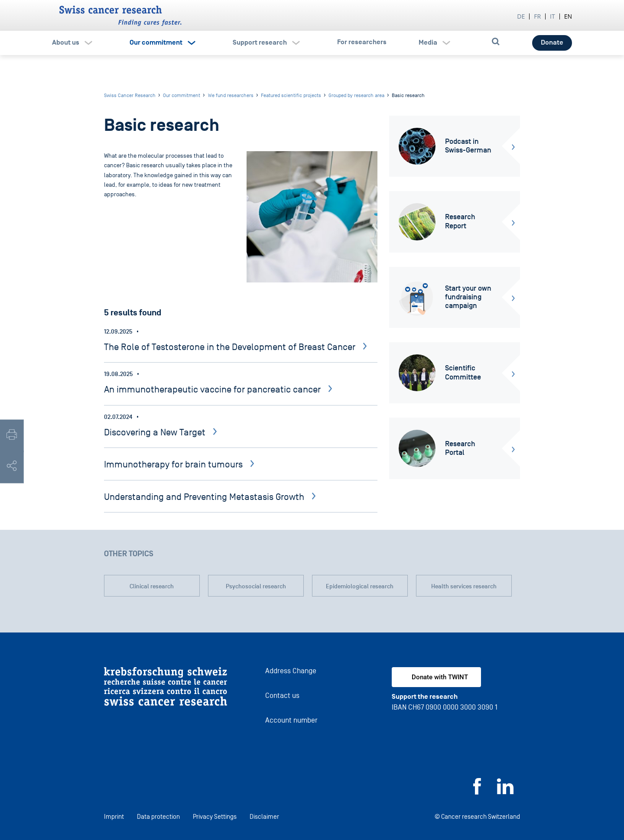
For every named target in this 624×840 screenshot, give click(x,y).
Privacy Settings (215, 816)
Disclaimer (264, 816)
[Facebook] (477, 792)
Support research (260, 42)
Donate (552, 42)
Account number (291, 720)
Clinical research (152, 586)
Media (428, 42)
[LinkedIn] (505, 792)
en (568, 16)
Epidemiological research (360, 586)
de (521, 16)
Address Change (291, 671)
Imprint (114, 816)
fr (537, 16)
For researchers (362, 42)
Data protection (158, 816)
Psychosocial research (256, 586)
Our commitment (156, 42)
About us (66, 42)
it (552, 16)
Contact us (282, 696)
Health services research (464, 586)
